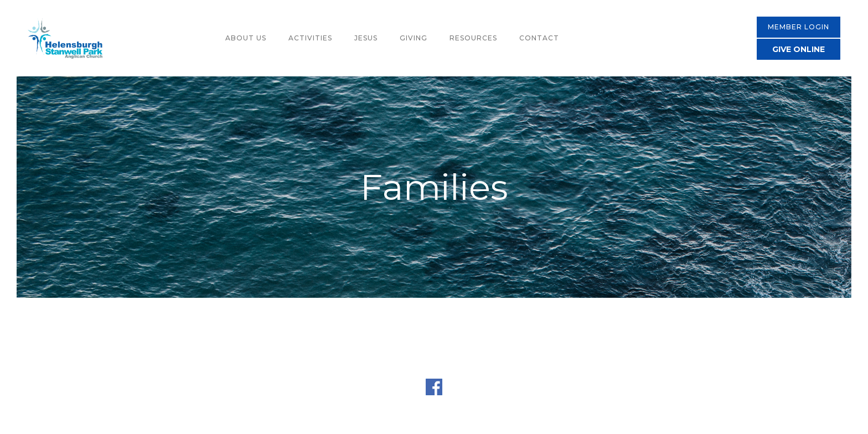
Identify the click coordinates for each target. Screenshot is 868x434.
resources (473, 38)
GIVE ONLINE (799, 49)
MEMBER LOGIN (799, 27)
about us (246, 38)
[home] (65, 38)
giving (414, 38)
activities (310, 38)
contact (539, 38)
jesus (366, 38)
